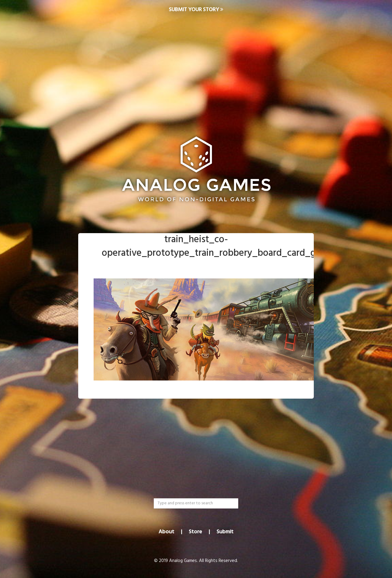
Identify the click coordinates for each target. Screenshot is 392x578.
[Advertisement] (196, 68)
